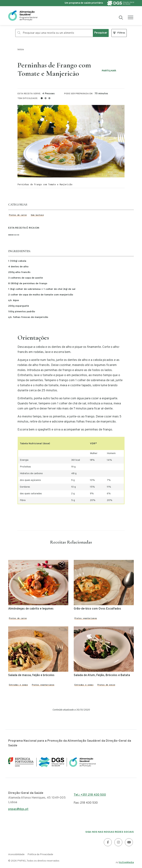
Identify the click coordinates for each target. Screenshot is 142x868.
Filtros (121, 33)
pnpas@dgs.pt (18, 810)
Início (21, 50)
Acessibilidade (16, 854)
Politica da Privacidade (40, 854)
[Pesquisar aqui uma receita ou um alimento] (54, 33)
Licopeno (14, 235)
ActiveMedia (126, 862)
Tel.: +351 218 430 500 (90, 795)
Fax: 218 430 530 (86, 803)
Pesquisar (101, 33)
